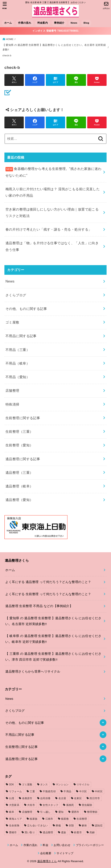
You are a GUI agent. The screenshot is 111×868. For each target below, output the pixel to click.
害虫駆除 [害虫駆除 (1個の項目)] (87, 805)
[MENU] (5, 5)
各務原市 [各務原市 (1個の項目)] (27, 798)
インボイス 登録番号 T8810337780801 (55, 31)
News (74, 23)
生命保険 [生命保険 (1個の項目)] (14, 826)
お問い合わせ (62, 845)
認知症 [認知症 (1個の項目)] (99, 826)
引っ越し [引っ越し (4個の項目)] (45, 812)
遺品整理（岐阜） (19, 486)
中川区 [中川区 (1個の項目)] (83, 791)
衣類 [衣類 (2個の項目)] (71, 826)
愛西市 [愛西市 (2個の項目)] (75, 812)
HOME (10, 39)
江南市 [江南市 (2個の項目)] (49, 819)
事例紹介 (59, 23)
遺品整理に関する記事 (23, 459)
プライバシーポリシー (90, 845)
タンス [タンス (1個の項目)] (44, 785)
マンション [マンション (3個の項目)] (62, 785)
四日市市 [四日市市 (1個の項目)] (95, 798)
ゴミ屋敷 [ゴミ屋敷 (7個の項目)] (27, 785)
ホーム (8, 23)
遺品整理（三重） (19, 473)
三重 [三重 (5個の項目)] (32, 791)
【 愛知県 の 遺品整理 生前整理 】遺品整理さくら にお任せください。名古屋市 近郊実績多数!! (54, 47)
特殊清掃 (12, 404)
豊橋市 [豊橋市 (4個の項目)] (13, 832)
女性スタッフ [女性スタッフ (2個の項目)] (50, 805)
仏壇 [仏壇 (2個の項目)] (12, 798)
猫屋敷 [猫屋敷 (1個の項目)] (65, 819)
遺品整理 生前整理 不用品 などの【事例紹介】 (39, 606)
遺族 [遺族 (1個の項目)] (64, 832)
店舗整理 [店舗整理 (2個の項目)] (27, 812)
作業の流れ (24, 23)
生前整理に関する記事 (23, 418)
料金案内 (43, 23)
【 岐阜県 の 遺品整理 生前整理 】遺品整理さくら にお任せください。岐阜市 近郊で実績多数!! (53, 639)
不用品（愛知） (18, 377)
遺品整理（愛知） (19, 500)
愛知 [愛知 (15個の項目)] (61, 812)
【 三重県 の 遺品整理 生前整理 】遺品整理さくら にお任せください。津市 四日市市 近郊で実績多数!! (53, 657)
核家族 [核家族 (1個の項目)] (34, 819)
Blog (86, 23)
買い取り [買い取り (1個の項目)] (30, 832)
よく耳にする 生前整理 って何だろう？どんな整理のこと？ (48, 594)
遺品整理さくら (47, 861)
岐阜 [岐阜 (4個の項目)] (12, 812)
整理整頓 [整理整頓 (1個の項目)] (92, 812)
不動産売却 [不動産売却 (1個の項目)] (49, 791)
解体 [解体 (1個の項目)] (84, 826)
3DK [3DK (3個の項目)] (12, 785)
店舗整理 (12, 390)
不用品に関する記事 (21, 336)
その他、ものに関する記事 (26, 309)
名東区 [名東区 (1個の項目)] (78, 798)
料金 (46, 845)
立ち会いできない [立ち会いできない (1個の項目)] (37, 826)
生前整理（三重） (19, 431)
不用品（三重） (18, 350)
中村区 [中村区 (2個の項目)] (99, 791)
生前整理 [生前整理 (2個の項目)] (82, 819)
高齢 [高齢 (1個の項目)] (92, 832)
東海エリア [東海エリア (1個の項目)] (16, 819)
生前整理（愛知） (19, 445)
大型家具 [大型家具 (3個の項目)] (14, 805)
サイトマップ (65, 853)
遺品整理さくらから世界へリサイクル (33, 672)
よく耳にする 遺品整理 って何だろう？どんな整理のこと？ (48, 582)
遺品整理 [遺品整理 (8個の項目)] (48, 832)
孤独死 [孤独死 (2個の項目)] (70, 805)
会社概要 (46, 853)
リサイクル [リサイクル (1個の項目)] (83, 785)
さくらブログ (16, 295)
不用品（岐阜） (18, 363)
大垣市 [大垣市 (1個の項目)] (31, 805)
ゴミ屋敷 (12, 322)
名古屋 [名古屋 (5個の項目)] (62, 798)
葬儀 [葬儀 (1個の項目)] (58, 826)
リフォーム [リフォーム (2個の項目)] (16, 791)
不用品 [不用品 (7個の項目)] (67, 791)
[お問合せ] (106, 5)
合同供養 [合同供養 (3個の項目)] (45, 798)
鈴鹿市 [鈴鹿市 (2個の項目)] (78, 832)
